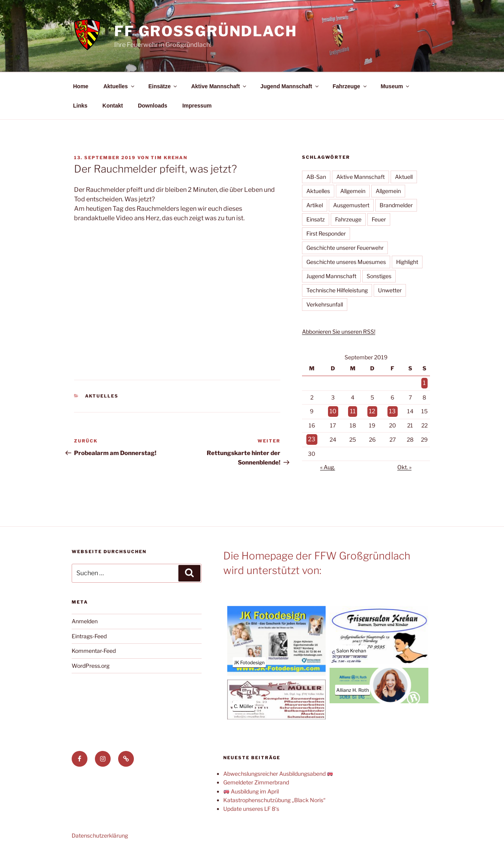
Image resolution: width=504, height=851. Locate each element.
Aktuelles (119, 86)
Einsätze (163, 86)
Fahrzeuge (350, 86)
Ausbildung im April (251, 789)
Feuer (379, 219)
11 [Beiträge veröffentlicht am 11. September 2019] (352, 410)
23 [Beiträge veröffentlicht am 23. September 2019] (311, 437)
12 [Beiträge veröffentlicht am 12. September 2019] (372, 410)
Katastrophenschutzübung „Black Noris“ (274, 797)
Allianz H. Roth (353, 687)
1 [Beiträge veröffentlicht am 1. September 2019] (424, 383)
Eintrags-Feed (89, 633)
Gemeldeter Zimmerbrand (256, 779)
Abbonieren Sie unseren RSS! (339, 332)
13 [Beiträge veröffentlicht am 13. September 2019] (392, 410)
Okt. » (404, 464)
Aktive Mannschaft (219, 86)
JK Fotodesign (249, 660)
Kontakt (113, 106)
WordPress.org (91, 663)
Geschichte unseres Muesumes (346, 262)
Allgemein (353, 191)
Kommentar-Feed (94, 648)
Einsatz (316, 219)
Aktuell (404, 177)
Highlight (407, 262)
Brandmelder (396, 205)
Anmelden (85, 618)
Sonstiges (379, 276)
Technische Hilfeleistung (337, 290)
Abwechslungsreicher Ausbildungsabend (278, 771)
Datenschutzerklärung (100, 833)
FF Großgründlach (206, 31)
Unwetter (390, 290)
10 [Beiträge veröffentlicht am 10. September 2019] (332, 410)
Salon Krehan (351, 648)
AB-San (316, 177)
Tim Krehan (169, 158)
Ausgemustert (351, 205)
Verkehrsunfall (325, 304)
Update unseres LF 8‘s (251, 806)
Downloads (153, 106)
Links (81, 106)
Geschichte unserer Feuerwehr (345, 248)
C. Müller (244, 703)
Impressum (197, 106)
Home (81, 86)
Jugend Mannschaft (290, 86)
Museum (396, 86)
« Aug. (328, 464)
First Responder (326, 233)
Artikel (315, 205)
